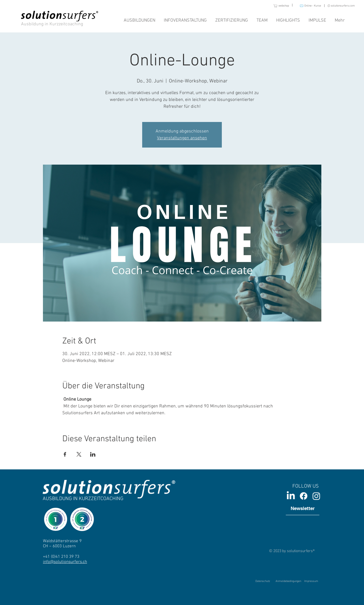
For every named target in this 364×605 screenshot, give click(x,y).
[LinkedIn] (291, 496)
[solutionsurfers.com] (339, 6)
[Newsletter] (303, 509)
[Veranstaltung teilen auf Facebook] (65, 454)
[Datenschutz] (263, 581)
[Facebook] (304, 496)
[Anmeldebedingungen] (288, 581)
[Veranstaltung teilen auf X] (79, 454)
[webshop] (276, 6)
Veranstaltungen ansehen (182, 138)
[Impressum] (311, 581)
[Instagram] (316, 496)
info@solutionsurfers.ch (65, 562)
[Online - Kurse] (308, 6)
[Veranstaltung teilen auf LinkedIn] (93, 454)
